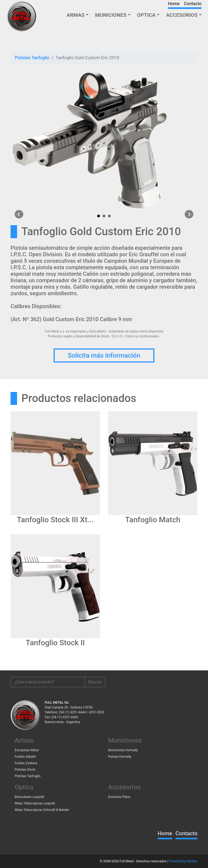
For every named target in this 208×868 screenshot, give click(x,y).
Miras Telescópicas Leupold (35, 803)
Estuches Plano (119, 797)
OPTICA (146, 15)
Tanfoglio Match (153, 520)
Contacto (193, 4)
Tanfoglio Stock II (55, 643)
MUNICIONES (111, 15)
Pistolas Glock (25, 770)
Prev (19, 214)
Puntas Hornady (120, 757)
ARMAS (76, 15)
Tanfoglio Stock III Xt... (55, 520)
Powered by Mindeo (183, 861)
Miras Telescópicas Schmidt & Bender (42, 810)
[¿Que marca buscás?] (48, 682)
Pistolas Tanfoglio (32, 58)
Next (189, 214)
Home (174, 4)
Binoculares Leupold (29, 797)
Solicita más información (104, 355)
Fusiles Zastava (26, 763)
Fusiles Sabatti (25, 757)
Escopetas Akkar (27, 750)
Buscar (95, 682)
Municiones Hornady (123, 750)
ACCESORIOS (182, 15)
